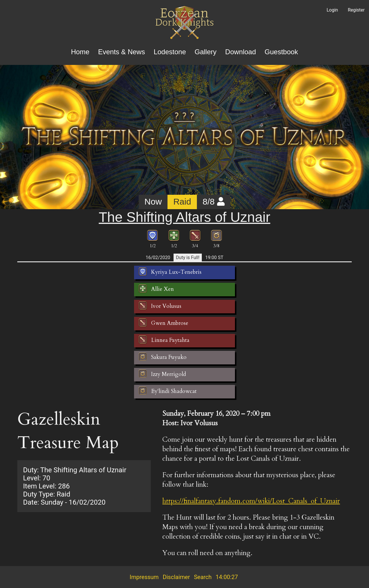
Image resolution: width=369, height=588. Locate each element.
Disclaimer (176, 577)
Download (241, 52)
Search (203, 577)
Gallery (206, 52)
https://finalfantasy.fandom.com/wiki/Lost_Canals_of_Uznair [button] (251, 501)
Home (80, 52)
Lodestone (170, 52)
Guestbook (281, 52)
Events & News (122, 52)
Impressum (144, 577)
